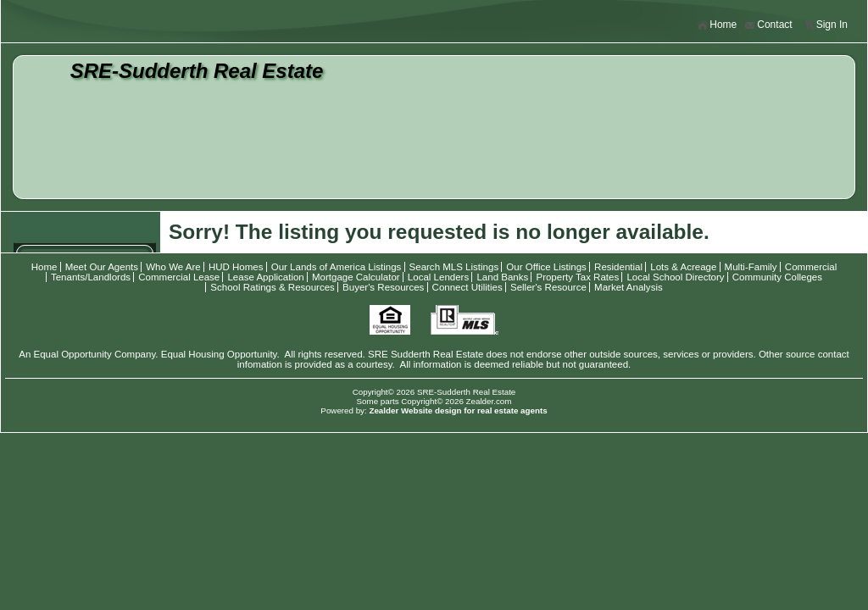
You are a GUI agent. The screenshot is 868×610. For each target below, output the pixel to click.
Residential (618, 267)
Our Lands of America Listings (337, 267)
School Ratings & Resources (273, 287)
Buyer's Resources (383, 287)
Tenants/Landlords (91, 277)
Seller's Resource (548, 287)
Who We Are (173, 267)
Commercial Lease (179, 277)
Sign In (826, 25)
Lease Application (265, 277)
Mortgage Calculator (356, 277)
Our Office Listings (546, 267)
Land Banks (502, 277)
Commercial (811, 267)
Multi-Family (751, 267)
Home (717, 25)
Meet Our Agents (102, 267)
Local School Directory (675, 277)
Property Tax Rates (577, 277)
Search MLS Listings (454, 267)
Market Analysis (629, 287)
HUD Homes (236, 267)
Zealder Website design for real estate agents (458, 410)
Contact (768, 25)
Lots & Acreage (683, 267)
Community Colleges (777, 277)
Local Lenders (438, 277)
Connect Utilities (467, 287)
